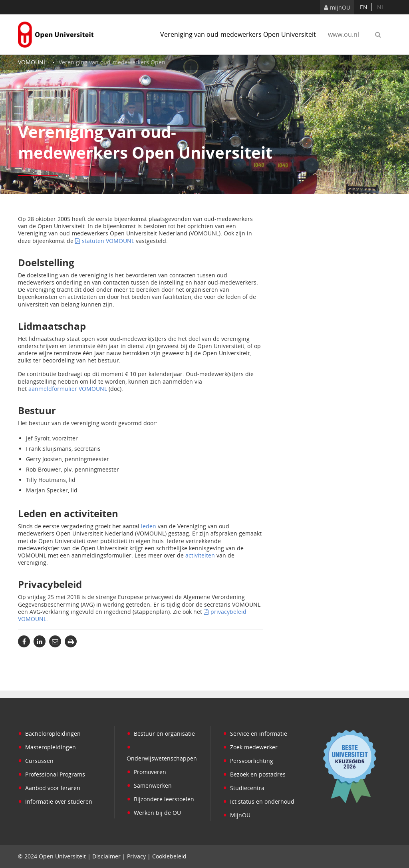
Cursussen (36, 761)
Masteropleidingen (47, 747)
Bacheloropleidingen (49, 734)
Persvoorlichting (248, 761)
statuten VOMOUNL (108, 241)
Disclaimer (106, 856)
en (364, 7)
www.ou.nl (343, 34)
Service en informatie (255, 734)
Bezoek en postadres (254, 774)
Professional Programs (52, 774)
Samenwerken (149, 785)
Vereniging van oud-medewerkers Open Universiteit (238, 34)
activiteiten (200, 555)
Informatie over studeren (55, 801)
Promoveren (146, 772)
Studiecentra (244, 788)
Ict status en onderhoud (259, 801)
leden (149, 526)
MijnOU (237, 815)
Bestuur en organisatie (161, 734)
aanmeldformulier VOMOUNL (68, 389)
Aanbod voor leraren (49, 788)
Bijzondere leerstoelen (160, 799)
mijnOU (337, 7)
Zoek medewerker (250, 747)
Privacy (136, 856)
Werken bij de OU (154, 813)
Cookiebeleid (169, 856)
